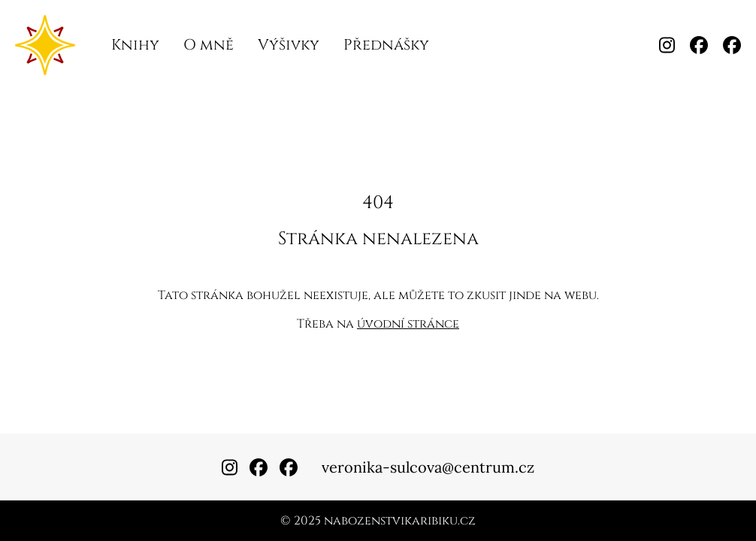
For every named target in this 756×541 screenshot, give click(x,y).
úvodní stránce (408, 324)
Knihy (135, 45)
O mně (209, 45)
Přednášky (386, 45)
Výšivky (289, 45)
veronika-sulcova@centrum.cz (428, 467)
